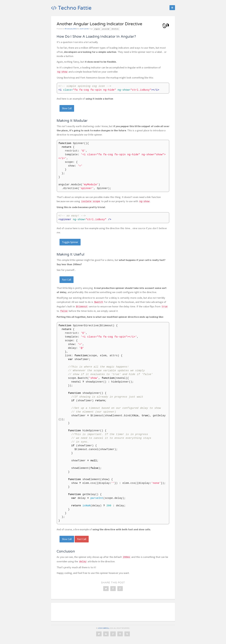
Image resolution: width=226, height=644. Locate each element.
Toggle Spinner (70, 242)
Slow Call (67, 108)
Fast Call (67, 280)
